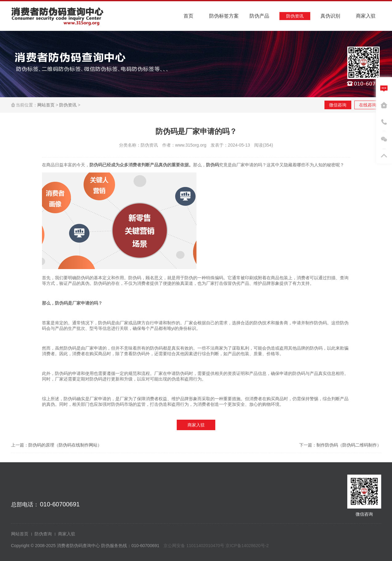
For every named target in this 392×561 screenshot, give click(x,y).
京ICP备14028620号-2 (247, 546)
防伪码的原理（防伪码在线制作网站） (65, 445)
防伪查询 (43, 534)
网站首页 (46, 105)
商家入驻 (196, 425)
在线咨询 (368, 105)
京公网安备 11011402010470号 (194, 546)
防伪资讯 (68, 105)
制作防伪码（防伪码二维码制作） (349, 445)
